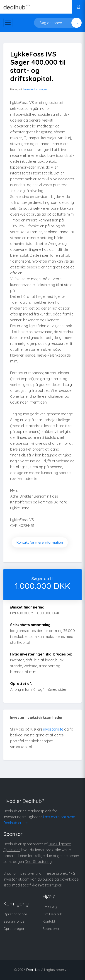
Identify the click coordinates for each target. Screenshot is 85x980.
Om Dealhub (52, 914)
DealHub (33, 970)
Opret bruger (14, 929)
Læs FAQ (50, 907)
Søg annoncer (15, 921)
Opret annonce (15, 914)
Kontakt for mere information (40, 542)
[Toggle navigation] (8, 23)
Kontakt (49, 921)
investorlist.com (16, 879)
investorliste (53, 729)
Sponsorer (51, 929)
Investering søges (35, 89)
